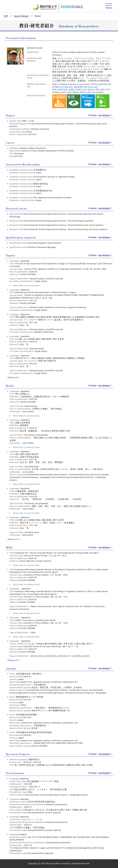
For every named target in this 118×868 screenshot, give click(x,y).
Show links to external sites (25, 285)
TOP (6, 16)
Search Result (21, 16)
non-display (104, 115)
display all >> (14, 377)
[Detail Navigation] (109, 6)
